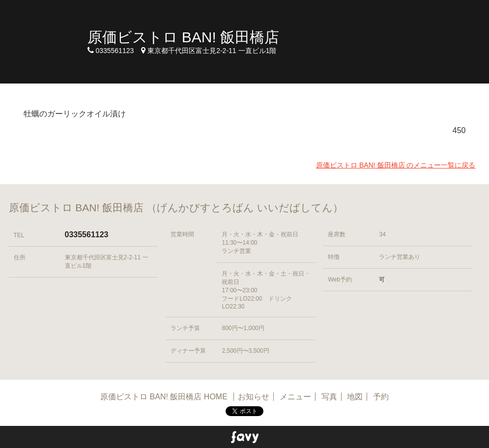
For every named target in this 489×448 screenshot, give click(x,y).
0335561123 (87, 235)
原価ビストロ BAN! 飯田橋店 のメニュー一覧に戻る (396, 165)
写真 (329, 397)
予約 (381, 397)
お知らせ (254, 397)
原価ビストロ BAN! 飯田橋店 (184, 37)
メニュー (295, 397)
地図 (355, 397)
